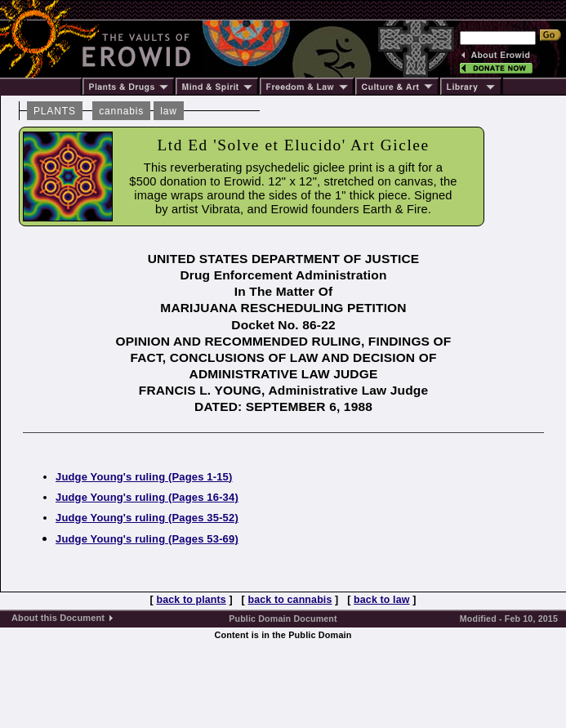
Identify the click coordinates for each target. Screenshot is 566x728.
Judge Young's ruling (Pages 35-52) (147, 518)
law (169, 111)
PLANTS (55, 111)
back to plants (191, 600)
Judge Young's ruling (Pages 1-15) (144, 477)
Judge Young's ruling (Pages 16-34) (147, 497)
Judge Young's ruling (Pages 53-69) (147, 539)
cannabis (121, 111)
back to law (382, 600)
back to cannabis (290, 600)
